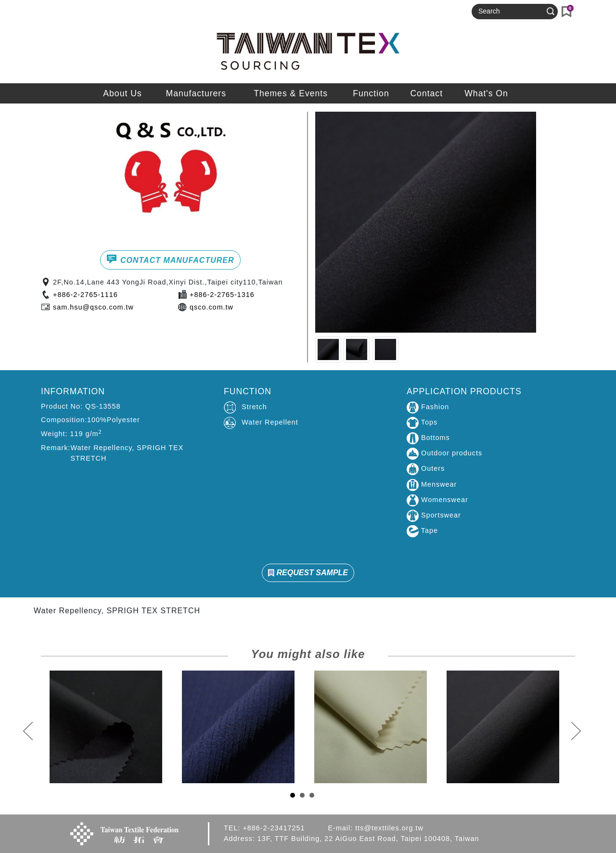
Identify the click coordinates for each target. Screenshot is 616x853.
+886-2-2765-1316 (222, 295)
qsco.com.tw (212, 307)
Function (371, 93)
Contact (426, 93)
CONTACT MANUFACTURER (170, 259)
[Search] (511, 12)
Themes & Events (291, 93)
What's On (486, 93)
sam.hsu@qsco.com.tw (93, 307)
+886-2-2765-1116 (85, 295)
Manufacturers (196, 93)
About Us (122, 93)
